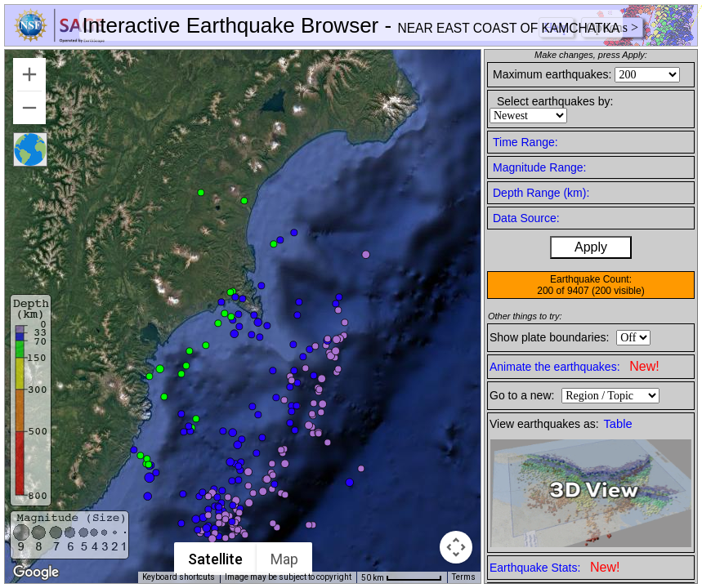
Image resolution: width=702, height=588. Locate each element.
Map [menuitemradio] (285, 559)
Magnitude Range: (539, 167)
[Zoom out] (29, 108)
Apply (591, 247)
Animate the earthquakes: (575, 366)
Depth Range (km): (541, 193)
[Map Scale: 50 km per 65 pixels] (402, 577)
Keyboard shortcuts (179, 577)
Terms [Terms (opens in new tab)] (464, 577)
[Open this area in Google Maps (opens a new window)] (36, 572)
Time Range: (525, 142)
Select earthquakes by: (555, 101)
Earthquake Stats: (554, 567)
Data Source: (526, 218)
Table (618, 424)
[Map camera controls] (456, 547)
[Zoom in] (29, 74)
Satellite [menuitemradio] (216, 559)
